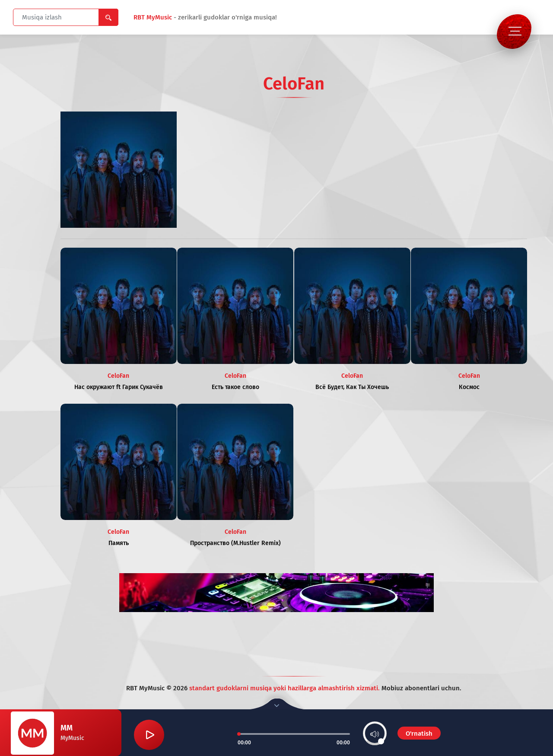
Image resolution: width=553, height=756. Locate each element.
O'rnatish (419, 734)
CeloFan (118, 376)
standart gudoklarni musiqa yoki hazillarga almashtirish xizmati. (285, 688)
